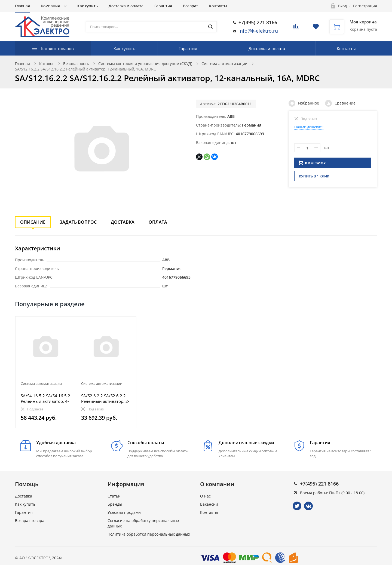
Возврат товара (30, 521)
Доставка (123, 222)
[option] (46, 372)
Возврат (191, 6)
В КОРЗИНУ (312, 164)
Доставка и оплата (126, 6)
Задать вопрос (78, 222)
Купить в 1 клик (314, 178)
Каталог (47, 64)
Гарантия (163, 6)
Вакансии (209, 504)
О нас (205, 496)
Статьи (114, 496)
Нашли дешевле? (309, 127)
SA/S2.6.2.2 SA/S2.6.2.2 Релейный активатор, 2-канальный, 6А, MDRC (105, 398)
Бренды (115, 504)
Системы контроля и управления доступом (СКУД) (145, 64)
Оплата (158, 222)
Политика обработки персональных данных (149, 534)
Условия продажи (124, 512)
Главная (22, 6)
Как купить (88, 6)
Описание (33, 222)
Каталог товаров (57, 48)
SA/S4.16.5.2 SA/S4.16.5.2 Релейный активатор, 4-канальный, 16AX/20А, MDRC (45, 398)
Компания (51, 6)
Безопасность (76, 64)
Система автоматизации (224, 64)
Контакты (218, 6)
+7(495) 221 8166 (258, 22)
